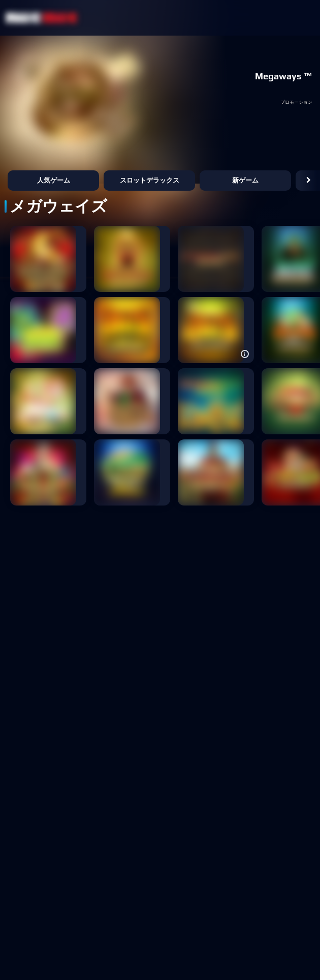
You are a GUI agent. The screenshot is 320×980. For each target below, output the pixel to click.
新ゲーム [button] (245, 180)
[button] (309, 181)
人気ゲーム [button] (54, 180)
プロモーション (296, 102)
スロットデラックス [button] (150, 180)
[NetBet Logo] (42, 18)
